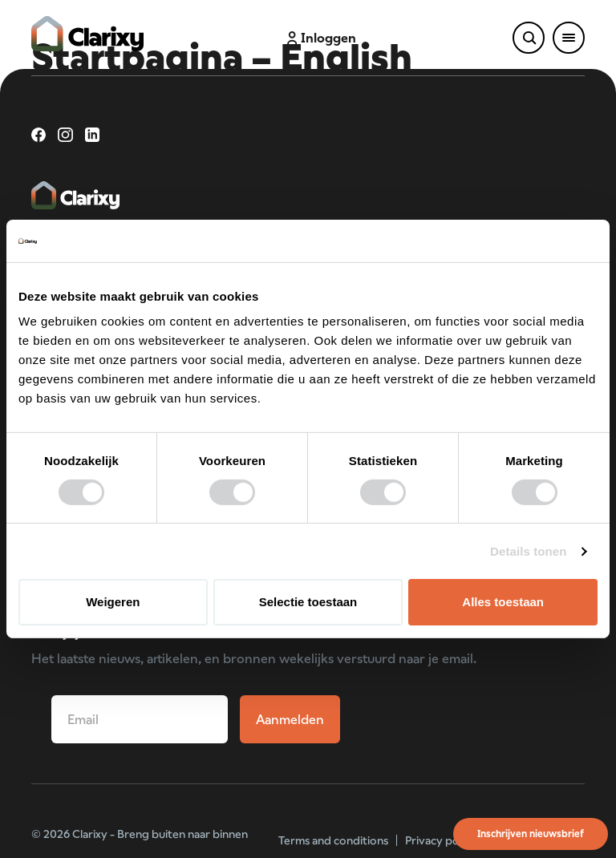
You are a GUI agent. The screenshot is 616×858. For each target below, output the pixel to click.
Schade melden (434, 38)
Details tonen (528, 551)
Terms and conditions (333, 840)
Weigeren (113, 602)
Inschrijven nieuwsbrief (531, 834)
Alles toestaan (503, 602)
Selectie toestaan (308, 602)
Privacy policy (441, 840)
